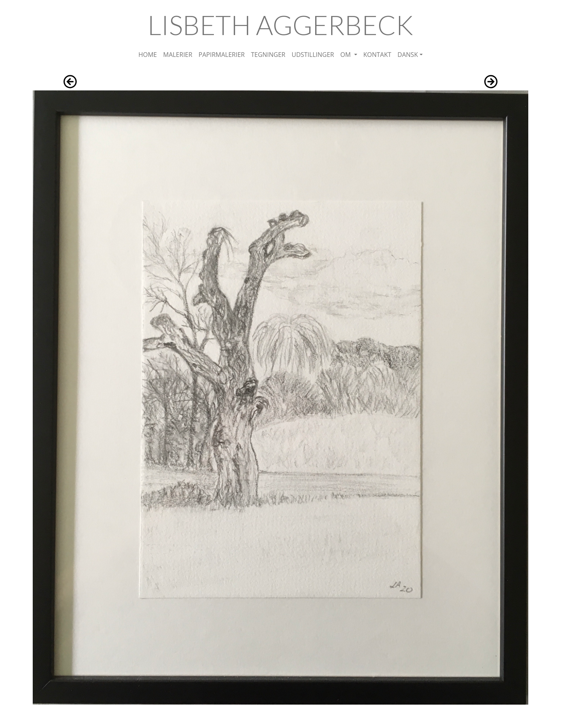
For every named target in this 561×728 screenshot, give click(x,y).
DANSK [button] (408, 55)
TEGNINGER (268, 55)
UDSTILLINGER (313, 55)
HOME (148, 55)
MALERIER (178, 55)
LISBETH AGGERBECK (280, 25)
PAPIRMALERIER (222, 55)
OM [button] (346, 55)
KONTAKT (378, 55)
